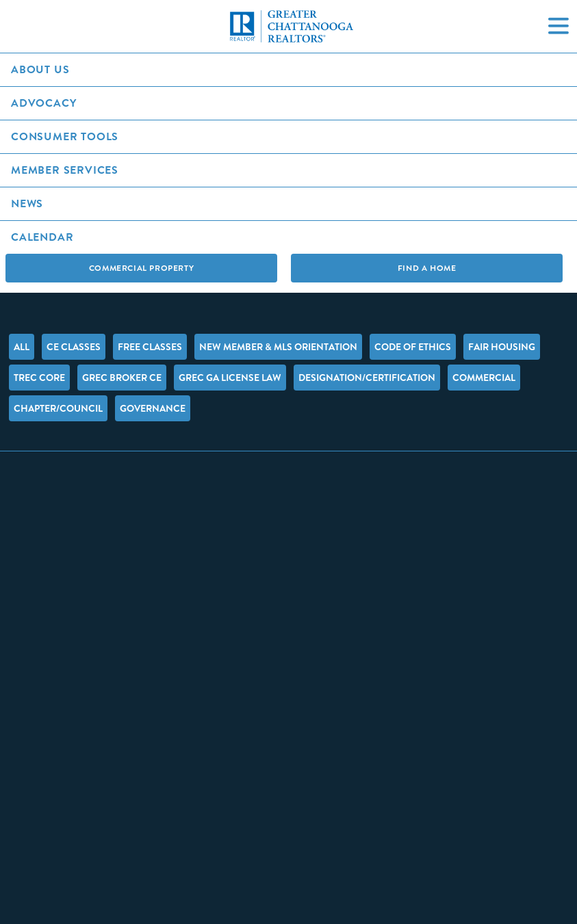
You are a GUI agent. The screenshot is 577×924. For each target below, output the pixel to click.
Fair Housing (502, 347)
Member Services (65, 170)
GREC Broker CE (122, 378)
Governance (153, 408)
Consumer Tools (65, 136)
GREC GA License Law (230, 378)
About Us (40, 69)
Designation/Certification (367, 378)
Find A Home (427, 268)
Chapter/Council (58, 408)
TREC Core (39, 378)
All (22, 347)
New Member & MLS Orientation (278, 347)
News (27, 203)
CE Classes (74, 347)
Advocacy (43, 103)
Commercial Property (141, 268)
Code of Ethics (413, 347)
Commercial (484, 378)
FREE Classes (150, 347)
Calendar (42, 237)
